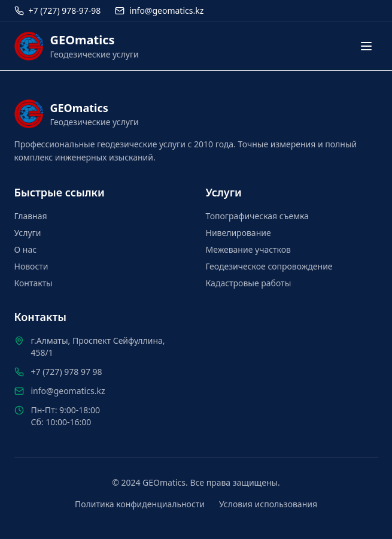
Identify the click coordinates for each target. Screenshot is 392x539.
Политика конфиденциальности (140, 504)
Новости (31, 266)
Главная (31, 216)
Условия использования (268, 504)
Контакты (34, 283)
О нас (26, 249)
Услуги (28, 233)
